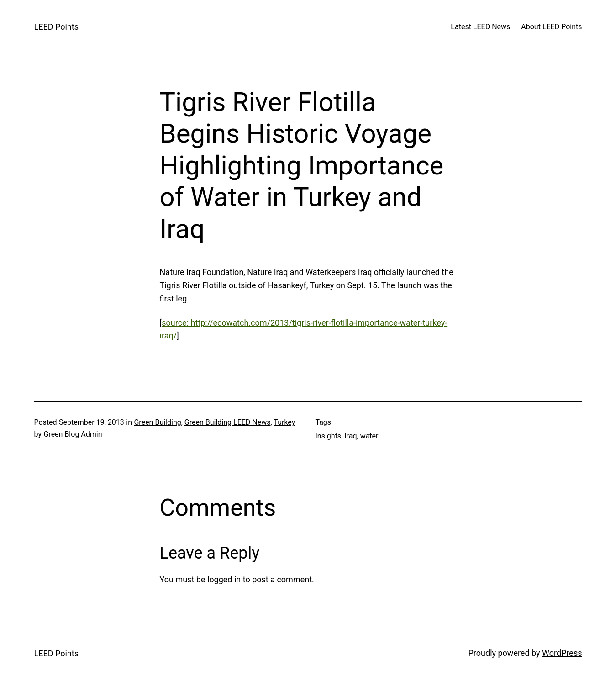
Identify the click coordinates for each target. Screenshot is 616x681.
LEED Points (56, 27)
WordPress (562, 653)
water (369, 436)
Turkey (284, 422)
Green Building (157, 422)
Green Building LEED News (228, 422)
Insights (329, 436)
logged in (224, 579)
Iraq (350, 436)
